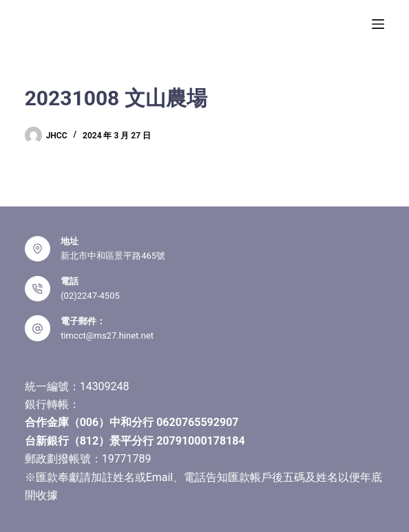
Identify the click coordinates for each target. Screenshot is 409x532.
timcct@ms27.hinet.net (107, 336)
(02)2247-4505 (90, 296)
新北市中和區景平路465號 (113, 256)
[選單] (378, 24)
